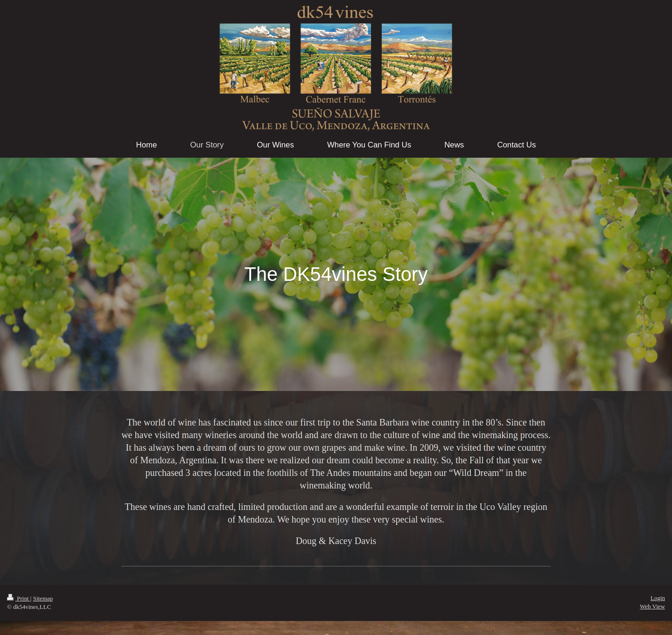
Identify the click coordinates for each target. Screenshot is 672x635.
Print (19, 598)
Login (658, 598)
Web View (652, 606)
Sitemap (43, 598)
